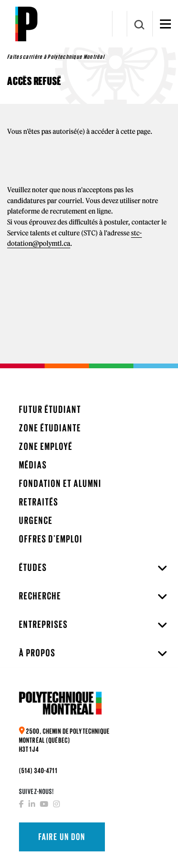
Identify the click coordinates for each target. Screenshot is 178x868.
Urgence (36, 520)
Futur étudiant (50, 409)
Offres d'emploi (51, 539)
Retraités (39, 502)
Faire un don (62, 837)
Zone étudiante (50, 428)
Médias (33, 465)
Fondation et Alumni (60, 483)
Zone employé (46, 446)
